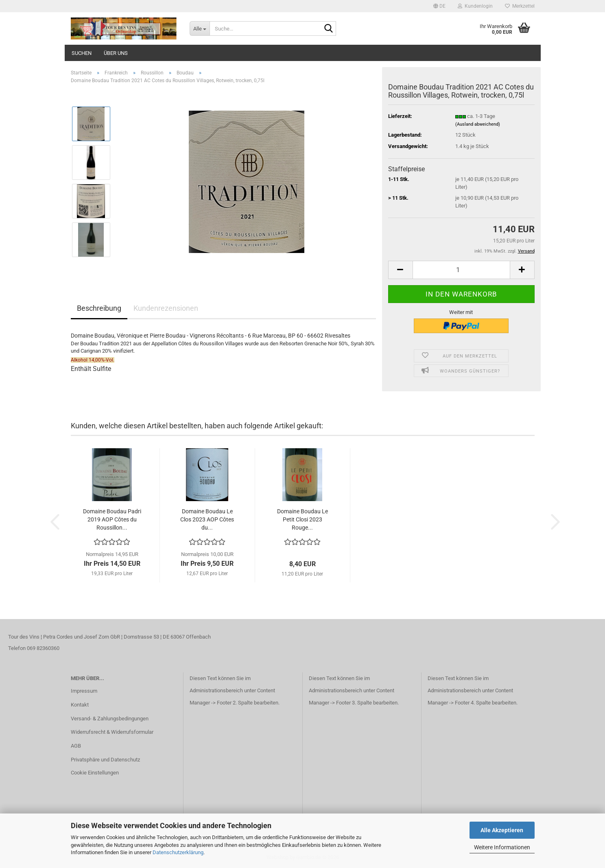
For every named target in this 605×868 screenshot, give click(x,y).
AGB (76, 746)
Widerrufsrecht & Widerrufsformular (112, 732)
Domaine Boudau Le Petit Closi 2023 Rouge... (302, 519)
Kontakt (80, 705)
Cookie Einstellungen (95, 773)
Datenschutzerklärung (178, 852)
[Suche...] (200, 28)
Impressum (84, 691)
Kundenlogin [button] (475, 6)
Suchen (82, 53)
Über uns (116, 53)
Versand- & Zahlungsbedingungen (110, 719)
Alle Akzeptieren (502, 830)
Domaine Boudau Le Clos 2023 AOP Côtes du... (207, 519)
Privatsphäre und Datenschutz (105, 760)
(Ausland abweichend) (478, 124)
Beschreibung (99, 308)
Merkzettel (520, 6)
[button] (439, 6)
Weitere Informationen (502, 847)
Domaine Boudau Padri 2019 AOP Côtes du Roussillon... (112, 519)
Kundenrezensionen (166, 308)
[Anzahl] (461, 270)
